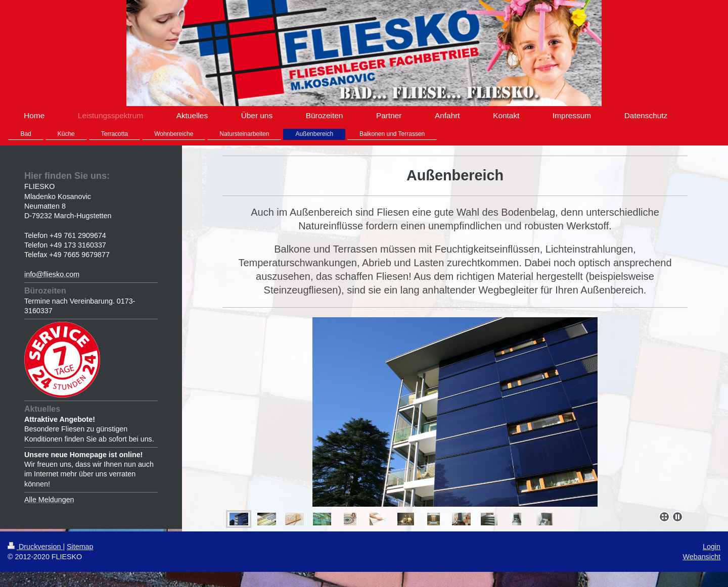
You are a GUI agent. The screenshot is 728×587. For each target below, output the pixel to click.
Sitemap (80, 547)
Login (712, 547)
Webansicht (702, 557)
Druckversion (35, 547)
